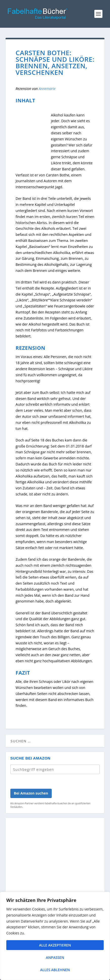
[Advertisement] (55, 885)
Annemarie (47, 89)
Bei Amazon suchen (31, 793)
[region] (55, 936)
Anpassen (55, 957)
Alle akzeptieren (55, 945)
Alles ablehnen (55, 970)
